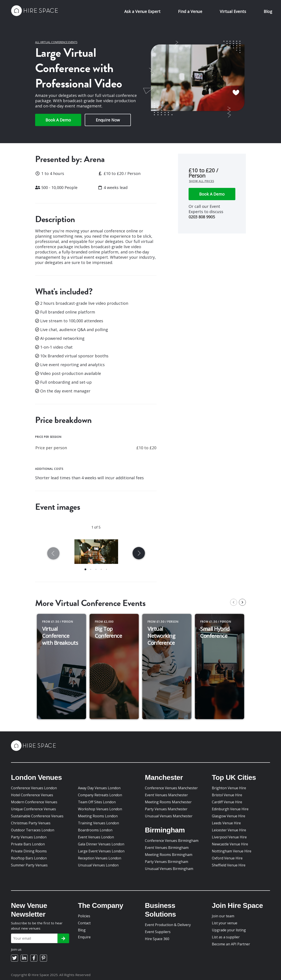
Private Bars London (28, 844)
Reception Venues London (100, 858)
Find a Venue (190, 11)
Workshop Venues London (100, 809)
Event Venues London (96, 837)
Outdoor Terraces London (33, 830)
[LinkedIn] (24, 958)
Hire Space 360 (157, 939)
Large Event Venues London (101, 851)
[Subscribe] (63, 938)
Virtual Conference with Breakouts (60, 636)
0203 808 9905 (202, 217)
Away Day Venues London (99, 788)
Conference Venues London (34, 788)
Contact (84, 923)
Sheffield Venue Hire (229, 865)
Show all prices (202, 181)
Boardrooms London (95, 830)
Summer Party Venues (29, 865)
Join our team (223, 916)
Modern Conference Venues (34, 802)
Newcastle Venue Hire (230, 844)
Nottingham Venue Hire (232, 851)
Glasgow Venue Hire (229, 816)
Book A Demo (58, 120)
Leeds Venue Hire (226, 823)
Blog (268, 11)
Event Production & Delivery (168, 925)
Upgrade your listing (229, 930)
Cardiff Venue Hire (227, 802)
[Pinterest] (43, 958)
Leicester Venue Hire (229, 830)
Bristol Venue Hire (227, 795)
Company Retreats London (100, 795)
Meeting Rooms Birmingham (169, 855)
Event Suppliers (158, 932)
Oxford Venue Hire (227, 858)
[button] (85, 569)
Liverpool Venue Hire (229, 837)
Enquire (84, 937)
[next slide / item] (138, 554)
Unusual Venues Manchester (169, 816)
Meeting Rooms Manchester (168, 802)
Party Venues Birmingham (167, 862)
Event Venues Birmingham (167, 848)
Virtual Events (233, 11)
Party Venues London (29, 837)
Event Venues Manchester (166, 795)
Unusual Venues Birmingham (169, 869)
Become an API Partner (231, 944)
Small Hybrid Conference (215, 632)
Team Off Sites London (97, 802)
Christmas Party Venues (31, 823)
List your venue (225, 923)
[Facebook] (34, 958)
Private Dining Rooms (29, 851)
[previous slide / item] (54, 554)
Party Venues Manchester (166, 809)
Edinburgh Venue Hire (230, 809)
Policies (84, 916)
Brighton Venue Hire (229, 788)
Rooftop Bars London (29, 858)
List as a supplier (226, 937)
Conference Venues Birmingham (172, 841)
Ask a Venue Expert (142, 11)
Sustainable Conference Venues (37, 816)
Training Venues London (98, 823)
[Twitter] (14, 958)
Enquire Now (108, 120)
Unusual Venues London (98, 865)
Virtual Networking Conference (161, 636)
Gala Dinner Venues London (101, 844)
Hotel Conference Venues (32, 795)
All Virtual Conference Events (56, 42)
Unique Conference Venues (33, 809)
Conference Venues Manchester (171, 788)
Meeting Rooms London (98, 816)
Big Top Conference (108, 632)
